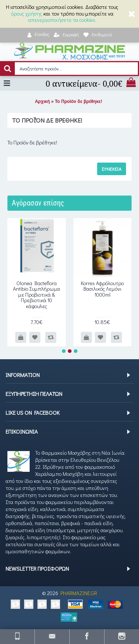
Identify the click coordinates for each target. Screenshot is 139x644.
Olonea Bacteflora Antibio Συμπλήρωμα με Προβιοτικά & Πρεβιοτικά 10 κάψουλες (37, 295)
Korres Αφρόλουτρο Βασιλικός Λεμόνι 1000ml (102, 289)
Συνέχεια (112, 169)
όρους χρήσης (27, 14)
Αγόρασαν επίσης (38, 203)
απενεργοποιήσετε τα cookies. (62, 20)
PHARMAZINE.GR (79, 593)
